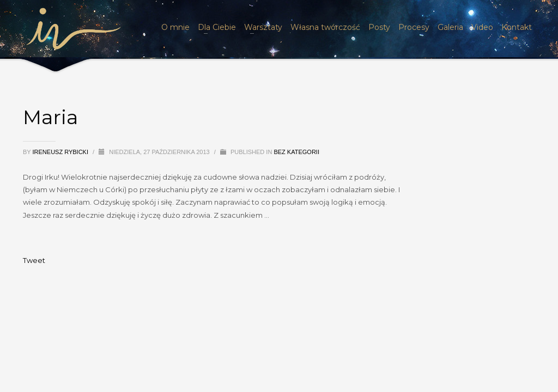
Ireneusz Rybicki (62, 152)
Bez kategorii (296, 152)
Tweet (34, 260)
